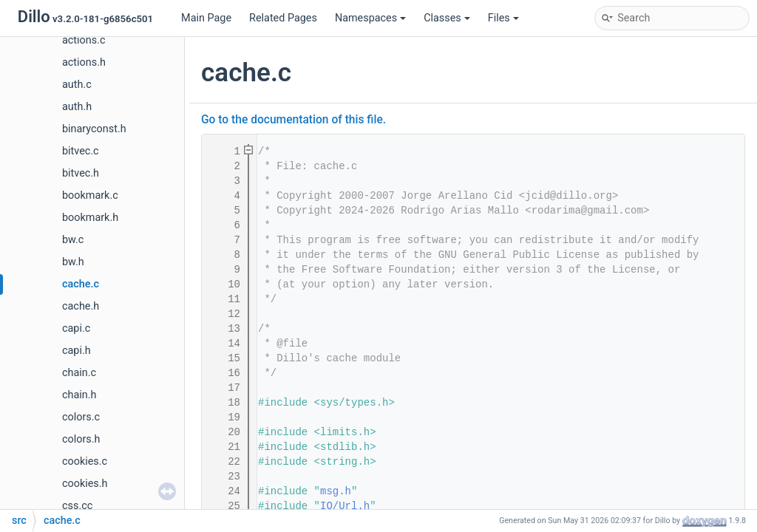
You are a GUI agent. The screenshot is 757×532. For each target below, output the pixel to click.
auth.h (77, 107)
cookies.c (85, 461)
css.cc (77, 506)
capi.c (76, 328)
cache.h (81, 306)
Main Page (206, 18)
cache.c (81, 284)
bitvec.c (81, 151)
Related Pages (283, 18)
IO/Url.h (345, 506)
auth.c (77, 85)
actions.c (84, 40)
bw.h (73, 262)
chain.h (79, 395)
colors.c (81, 417)
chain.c (79, 373)
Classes (447, 18)
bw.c (73, 240)
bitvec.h (81, 173)
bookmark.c (90, 195)
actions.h (84, 62)
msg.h (336, 491)
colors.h (81, 439)
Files (503, 18)
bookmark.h (90, 218)
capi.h (77, 351)
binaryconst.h (94, 129)
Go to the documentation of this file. (293, 120)
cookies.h (85, 484)
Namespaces (370, 18)
